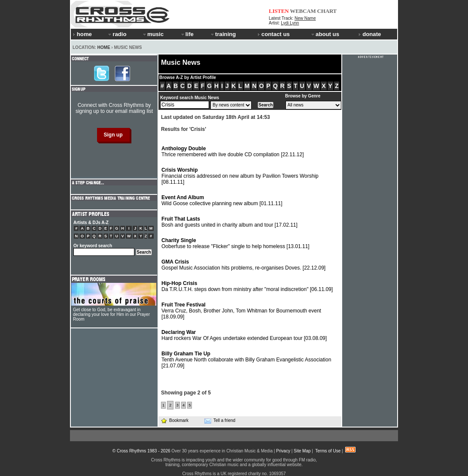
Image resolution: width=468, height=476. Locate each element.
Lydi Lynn (290, 23)
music (153, 34)
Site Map (302, 451)
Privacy (283, 451)
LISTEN (279, 11)
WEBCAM (303, 11)
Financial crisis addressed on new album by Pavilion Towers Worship (240, 176)
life (187, 34)
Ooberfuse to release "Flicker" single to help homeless (236, 243)
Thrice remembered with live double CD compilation (233, 152)
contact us (274, 34)
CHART (327, 11)
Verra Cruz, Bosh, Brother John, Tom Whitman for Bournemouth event (241, 311)
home (82, 34)
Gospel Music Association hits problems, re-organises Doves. (243, 265)
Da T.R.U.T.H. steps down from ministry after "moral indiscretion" (247, 286)
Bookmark (175, 420)
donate (370, 34)
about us (325, 34)
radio (117, 34)
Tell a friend (220, 421)
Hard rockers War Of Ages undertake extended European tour (244, 335)
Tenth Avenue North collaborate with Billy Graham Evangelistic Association (246, 360)
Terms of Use (328, 451)
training (223, 34)
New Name (305, 18)
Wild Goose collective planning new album (222, 200)
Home (104, 47)
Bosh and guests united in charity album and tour (229, 222)
